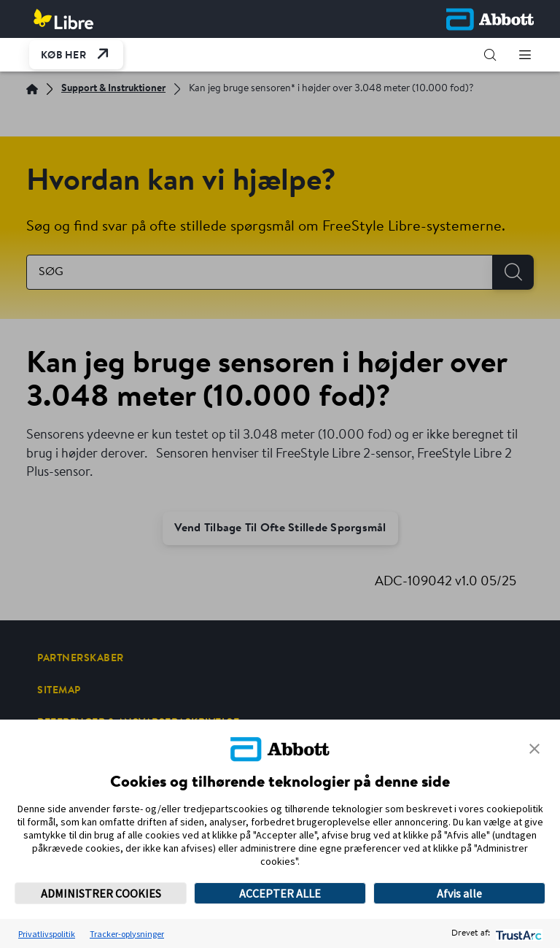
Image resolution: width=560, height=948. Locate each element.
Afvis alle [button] (459, 893)
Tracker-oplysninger (127, 934)
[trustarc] (517, 934)
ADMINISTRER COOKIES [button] (101, 893)
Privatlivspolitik (47, 934)
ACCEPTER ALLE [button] (280, 893)
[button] (490, 55)
